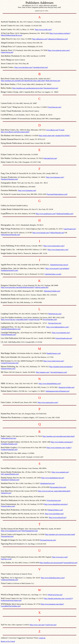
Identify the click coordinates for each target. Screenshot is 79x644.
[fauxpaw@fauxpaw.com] (9, 179)
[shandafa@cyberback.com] (10, 480)
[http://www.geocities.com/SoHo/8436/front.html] (17, 287)
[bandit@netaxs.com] (54, 353)
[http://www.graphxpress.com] (46, 214)
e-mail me (42, 638)
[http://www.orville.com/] (43, 30)
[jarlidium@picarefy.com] (9, 270)
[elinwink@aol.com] (50, 158)
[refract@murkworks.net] (64, 338)
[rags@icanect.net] (70, 229)
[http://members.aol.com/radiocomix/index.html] (58, 436)
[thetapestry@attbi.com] (66, 387)
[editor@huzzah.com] (57, 233)
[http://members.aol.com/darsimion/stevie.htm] (28, 88)
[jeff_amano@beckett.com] (10, 474)
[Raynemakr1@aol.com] (58, 487)
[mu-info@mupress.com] (59, 372)
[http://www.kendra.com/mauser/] (62, 442)
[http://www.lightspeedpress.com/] (58, 327)
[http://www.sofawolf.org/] (58, 517)
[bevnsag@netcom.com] (48, 540)
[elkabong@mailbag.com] (65, 214)
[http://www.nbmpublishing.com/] (50, 384)
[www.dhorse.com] (52, 130)
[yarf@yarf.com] (51, 625)
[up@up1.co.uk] (6, 559)
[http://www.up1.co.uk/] (60, 557)
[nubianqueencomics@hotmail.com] (57, 391)
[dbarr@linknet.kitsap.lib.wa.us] (12, 35)
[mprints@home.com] (8, 369)
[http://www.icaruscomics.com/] (54, 246)
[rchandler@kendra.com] (9, 444)
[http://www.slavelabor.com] (54, 514)
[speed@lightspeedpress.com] (11, 329)
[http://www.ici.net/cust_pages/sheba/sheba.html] (54, 491)
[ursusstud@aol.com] (70, 563)
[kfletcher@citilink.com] (52, 291)
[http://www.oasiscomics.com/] (48, 402)
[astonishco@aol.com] (40, 67)
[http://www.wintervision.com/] (54, 361)
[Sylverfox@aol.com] (54, 500)
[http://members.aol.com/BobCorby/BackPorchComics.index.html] (23, 81)
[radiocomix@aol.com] (8, 438)
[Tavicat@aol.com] (7, 536)
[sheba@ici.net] (6, 493)
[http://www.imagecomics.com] (58, 250)
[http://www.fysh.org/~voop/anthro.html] (14, 319)
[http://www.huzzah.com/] (41, 233)
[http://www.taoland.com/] (60, 472)
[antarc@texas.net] (7, 52)
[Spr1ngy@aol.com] (55, 323)
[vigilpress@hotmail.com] (9, 580)
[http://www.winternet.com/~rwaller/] (59, 448)
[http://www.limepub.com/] (61, 333)
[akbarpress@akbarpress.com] (58, 39)
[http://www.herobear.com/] (24, 67)
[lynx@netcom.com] (54, 107)
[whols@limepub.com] (8, 335)
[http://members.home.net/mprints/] (61, 367)
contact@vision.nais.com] (10, 363)
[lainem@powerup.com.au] (59, 265)
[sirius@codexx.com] (8, 506)
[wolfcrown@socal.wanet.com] (11, 600)
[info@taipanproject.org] (30, 531)
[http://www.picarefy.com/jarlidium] (57, 268)
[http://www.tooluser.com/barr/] (60, 33)
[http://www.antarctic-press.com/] (59, 50)
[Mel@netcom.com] (55, 314)
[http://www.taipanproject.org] (11, 531)
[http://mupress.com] (43, 372)
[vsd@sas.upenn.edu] (41, 287)
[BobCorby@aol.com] (53, 81)
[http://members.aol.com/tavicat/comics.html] (60, 534)
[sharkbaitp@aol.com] (47, 483)
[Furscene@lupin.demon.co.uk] (57, 194)
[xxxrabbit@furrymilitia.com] (11, 606)
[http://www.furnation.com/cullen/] (52, 604)
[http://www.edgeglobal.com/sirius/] (56, 504)
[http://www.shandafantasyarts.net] (53, 478)
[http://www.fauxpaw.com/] (55, 177)
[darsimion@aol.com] (51, 88)
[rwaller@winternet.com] (9, 450)
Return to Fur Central (8, 641)
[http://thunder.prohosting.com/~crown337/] (58, 598)
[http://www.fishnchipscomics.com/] (53, 578)
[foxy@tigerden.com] (50, 319)
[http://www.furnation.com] (27, 190)
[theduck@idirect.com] (55, 510)
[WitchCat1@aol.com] (55, 595)
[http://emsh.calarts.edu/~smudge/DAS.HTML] (54, 136)
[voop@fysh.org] (34, 319)
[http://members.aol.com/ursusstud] (51, 563)
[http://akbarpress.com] (40, 39)
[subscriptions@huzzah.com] (10, 235)
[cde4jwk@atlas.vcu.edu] (53, 274)
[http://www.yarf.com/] (37, 625)
